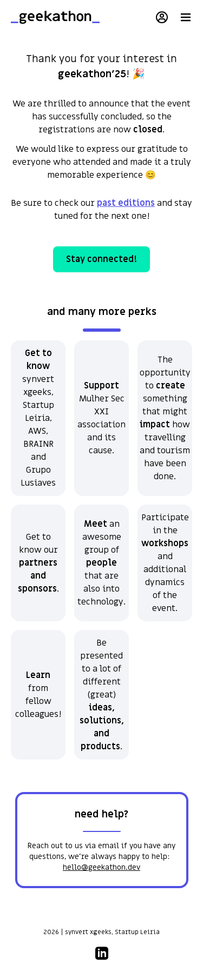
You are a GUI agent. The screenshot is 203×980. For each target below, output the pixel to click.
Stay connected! (101, 259)
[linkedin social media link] (102, 952)
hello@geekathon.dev (101, 867)
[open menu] (186, 17)
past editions (126, 203)
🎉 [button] (139, 74)
